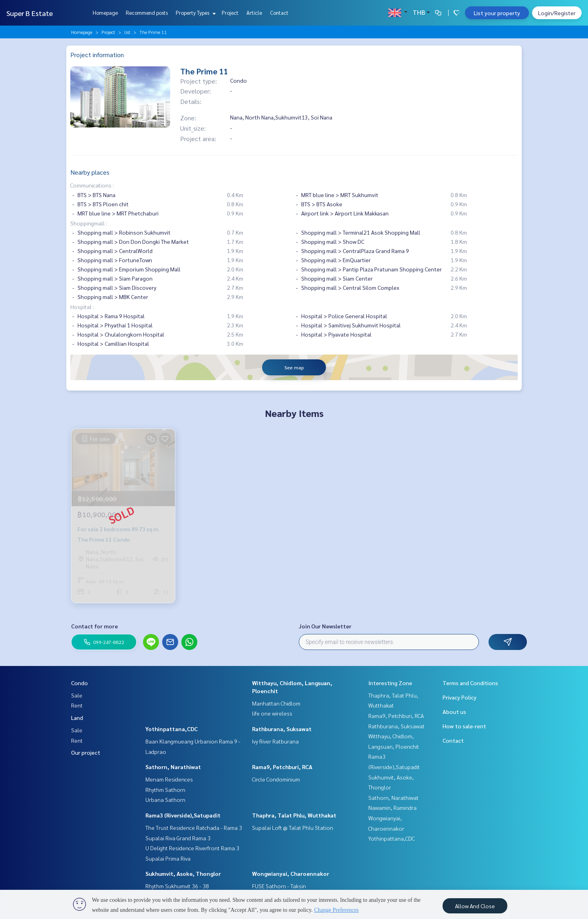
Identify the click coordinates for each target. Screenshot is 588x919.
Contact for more (94, 626)
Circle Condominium (276, 779)
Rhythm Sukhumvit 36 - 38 (177, 886)
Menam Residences (169, 779)
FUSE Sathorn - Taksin (279, 886)
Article (254, 13)
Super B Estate (30, 13)
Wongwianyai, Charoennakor (291, 873)
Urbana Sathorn (165, 799)
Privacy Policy (460, 697)
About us (454, 712)
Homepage (105, 13)
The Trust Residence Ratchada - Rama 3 (194, 827)
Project (230, 13)
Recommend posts (147, 13)
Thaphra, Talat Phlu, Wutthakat (294, 815)
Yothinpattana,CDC (172, 729)
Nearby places (90, 172)
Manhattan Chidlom (276, 703)
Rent (77, 705)
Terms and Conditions (470, 683)
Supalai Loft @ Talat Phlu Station (293, 827)
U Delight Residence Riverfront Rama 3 (192, 848)
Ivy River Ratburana (275, 741)
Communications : (92, 185)
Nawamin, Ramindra (392, 807)
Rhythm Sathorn (165, 789)
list (127, 32)
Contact (279, 13)
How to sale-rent (464, 726)
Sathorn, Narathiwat (173, 767)
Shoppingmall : (89, 223)
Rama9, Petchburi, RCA (282, 767)
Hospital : (82, 307)
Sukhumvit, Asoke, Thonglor (183, 873)
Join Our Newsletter (325, 626)
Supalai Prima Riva (168, 858)
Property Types (195, 13)
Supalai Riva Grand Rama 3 (178, 838)
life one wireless (272, 713)
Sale (77, 695)
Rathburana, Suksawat (282, 729)
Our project (86, 752)
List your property (497, 13)
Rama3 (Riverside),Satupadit (183, 815)
